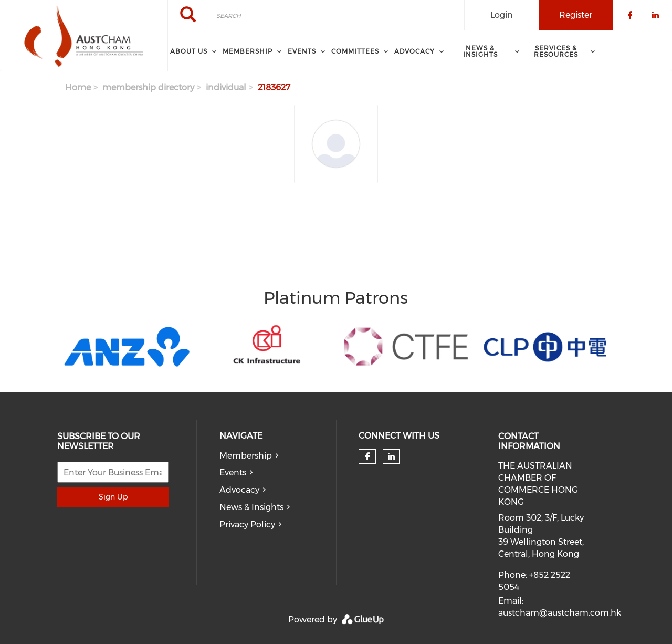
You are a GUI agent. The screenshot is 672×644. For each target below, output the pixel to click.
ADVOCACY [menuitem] (414, 51)
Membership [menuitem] (248, 51)
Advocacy (239, 490)
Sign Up (113, 497)
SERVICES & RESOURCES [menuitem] (556, 51)
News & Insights (251, 507)
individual (226, 87)
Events (233, 472)
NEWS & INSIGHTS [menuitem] (480, 51)
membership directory (148, 87)
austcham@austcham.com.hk (560, 613)
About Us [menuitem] (189, 51)
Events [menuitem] (302, 51)
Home (78, 87)
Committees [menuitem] (355, 51)
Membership (246, 456)
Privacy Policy (247, 524)
